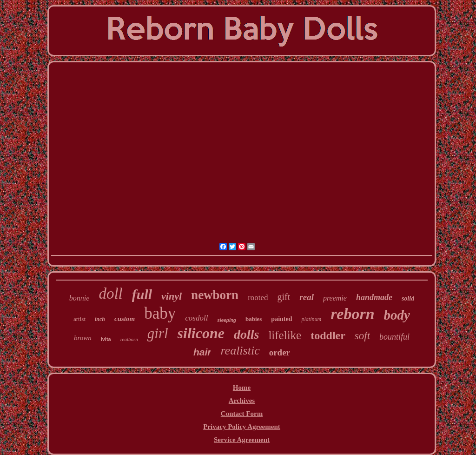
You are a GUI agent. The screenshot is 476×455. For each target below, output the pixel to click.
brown (83, 338)
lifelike (285, 335)
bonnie (79, 298)
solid (408, 298)
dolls (246, 334)
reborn (352, 314)
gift (284, 297)
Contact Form (242, 414)
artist (79, 319)
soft (362, 336)
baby (160, 313)
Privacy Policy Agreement (242, 427)
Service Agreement (242, 440)
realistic (240, 351)
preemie (335, 298)
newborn (215, 295)
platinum (311, 319)
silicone (201, 333)
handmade (374, 297)
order (280, 352)
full (142, 294)
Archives (242, 401)
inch (100, 319)
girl (158, 333)
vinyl (172, 296)
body (397, 315)
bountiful (394, 337)
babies (254, 319)
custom (125, 319)
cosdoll (196, 318)
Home (242, 388)
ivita (106, 339)
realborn (129, 339)
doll (110, 294)
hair (202, 352)
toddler (328, 335)
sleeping (227, 320)
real (307, 297)
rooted (258, 298)
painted (281, 319)
